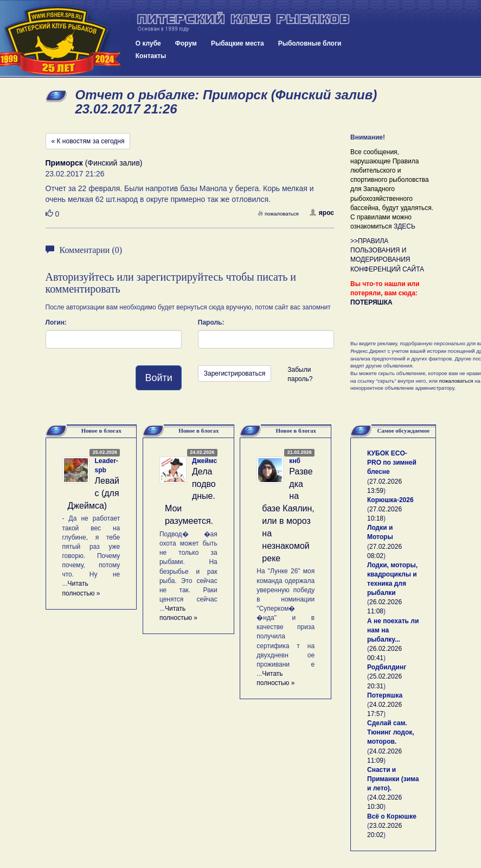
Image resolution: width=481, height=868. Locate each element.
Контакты (151, 56)
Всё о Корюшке (392, 816)
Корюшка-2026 (390, 500)
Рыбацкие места (238, 43)
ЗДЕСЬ (405, 226)
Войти (158, 378)
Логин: (56, 322)
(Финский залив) (94, 163)
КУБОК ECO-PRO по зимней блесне (392, 462)
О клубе (148, 43)
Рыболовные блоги (310, 43)
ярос (322, 213)
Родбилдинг (387, 667)
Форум (186, 43)
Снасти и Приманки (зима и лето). (393, 779)
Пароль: (211, 322)
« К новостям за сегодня (88, 141)
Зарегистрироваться (235, 373)
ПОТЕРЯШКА (371, 302)
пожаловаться (278, 214)
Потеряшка (385, 695)
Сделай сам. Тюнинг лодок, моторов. (391, 732)
